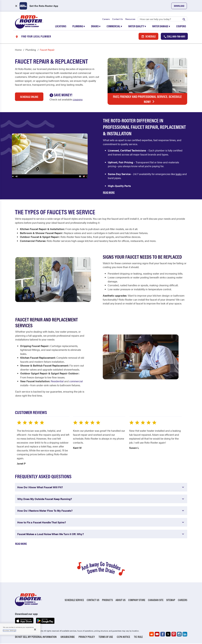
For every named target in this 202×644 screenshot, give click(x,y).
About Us (121, 600)
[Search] (162, 19)
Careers (106, 19)
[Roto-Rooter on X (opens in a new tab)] (168, 635)
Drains (96, 26)
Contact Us (118, 19)
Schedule (148, 37)
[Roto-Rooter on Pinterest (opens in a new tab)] (174, 635)
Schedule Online (29, 97)
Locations (61, 26)
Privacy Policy (87, 637)
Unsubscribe (68, 637)
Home (18, 50)
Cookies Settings (9, 630)
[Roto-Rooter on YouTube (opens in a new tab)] (157, 635)
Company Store (137, 600)
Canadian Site (156, 600)
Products (107, 600)
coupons (78, 100)
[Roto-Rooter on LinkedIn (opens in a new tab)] (185, 635)
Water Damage (161, 26)
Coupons (181, 26)
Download (179, 6)
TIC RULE (138, 637)
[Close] (35, 630)
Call (174, 37)
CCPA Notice (123, 637)
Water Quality (137, 26)
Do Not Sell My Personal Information (36, 637)
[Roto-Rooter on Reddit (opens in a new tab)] (152, 635)
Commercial (114, 26)
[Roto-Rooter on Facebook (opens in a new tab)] (163, 635)
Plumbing (79, 26)
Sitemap (171, 600)
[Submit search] (184, 19)
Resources (130, 19)
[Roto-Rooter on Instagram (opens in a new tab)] (179, 635)
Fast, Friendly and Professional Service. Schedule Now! (147, 100)
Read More (109, 193)
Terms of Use (106, 637)
